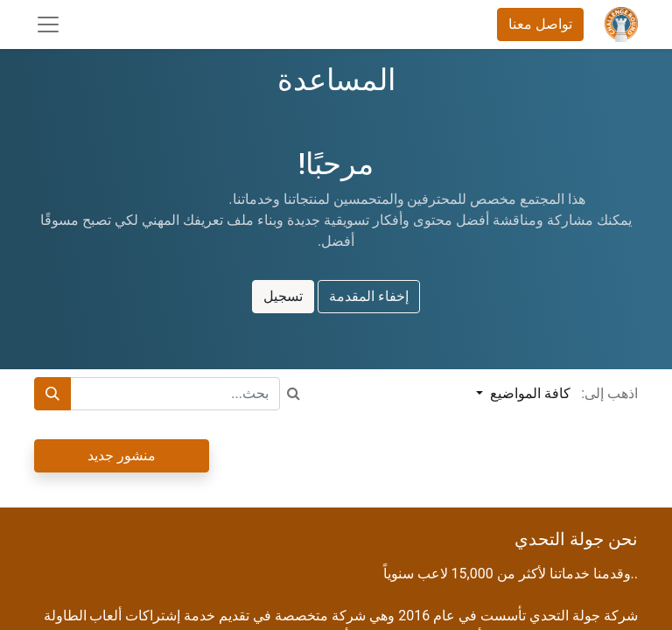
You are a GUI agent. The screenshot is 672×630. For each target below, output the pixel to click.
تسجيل (283, 296)
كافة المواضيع (528, 393)
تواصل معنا (540, 24)
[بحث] (52, 394)
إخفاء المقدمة (369, 296)
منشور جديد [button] (122, 455)
